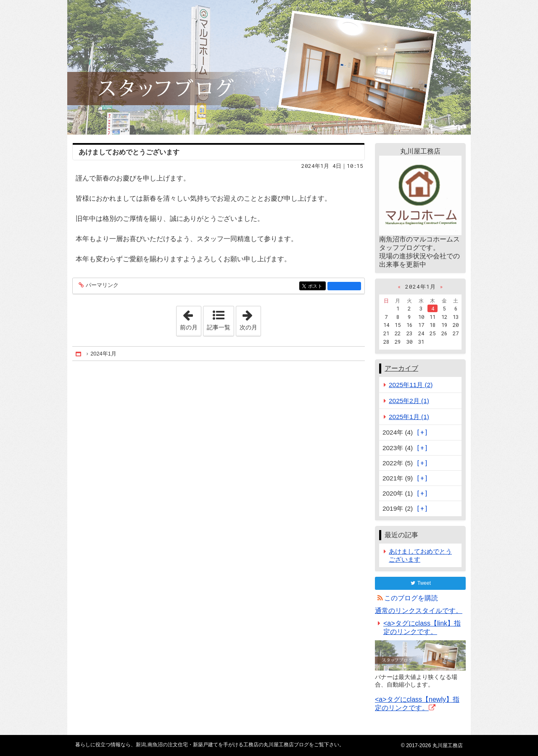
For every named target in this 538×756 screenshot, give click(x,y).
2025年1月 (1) (409, 417)
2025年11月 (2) (411, 385)
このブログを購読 (411, 598)
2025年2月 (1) (409, 401)
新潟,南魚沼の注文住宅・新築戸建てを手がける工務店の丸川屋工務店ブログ (269, 67)
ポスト (316, 287)
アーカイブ (401, 368)
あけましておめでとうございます (129, 152)
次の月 (250, 318)
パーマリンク (102, 285)
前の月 (190, 318)
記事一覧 (219, 327)
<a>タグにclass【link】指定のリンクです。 (422, 627)
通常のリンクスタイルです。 (419, 611)
